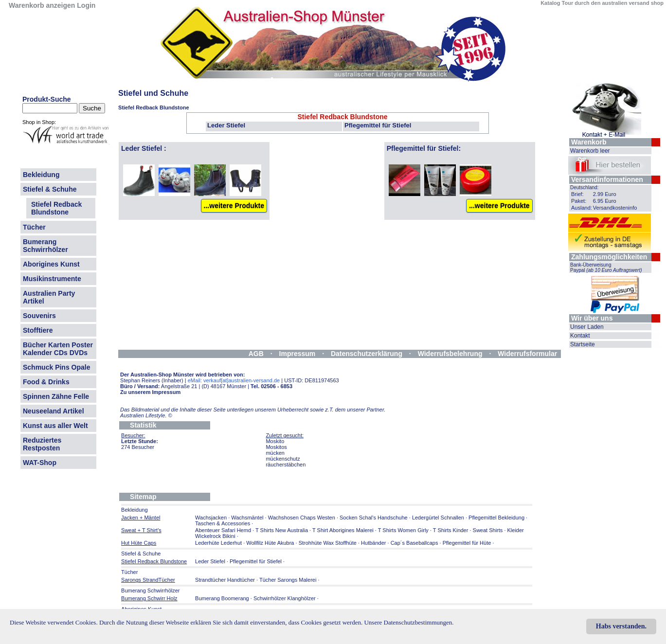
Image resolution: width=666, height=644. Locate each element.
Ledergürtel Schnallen (438, 518)
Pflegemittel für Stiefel (378, 125)
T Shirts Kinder (451, 530)
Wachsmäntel (247, 518)
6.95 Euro (605, 201)
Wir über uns (592, 318)
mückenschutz (283, 459)
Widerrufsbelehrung (450, 354)
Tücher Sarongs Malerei (288, 580)
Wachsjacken (211, 518)
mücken (275, 453)
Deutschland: (584, 188)
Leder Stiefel (226, 125)
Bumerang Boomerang (222, 598)
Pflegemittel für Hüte (467, 543)
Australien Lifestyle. (146, 415)
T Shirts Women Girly (403, 530)
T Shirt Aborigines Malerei (343, 530)
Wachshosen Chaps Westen (302, 518)
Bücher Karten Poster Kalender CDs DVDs (58, 349)
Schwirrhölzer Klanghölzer (285, 598)
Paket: (579, 201)
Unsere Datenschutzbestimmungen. (409, 622)
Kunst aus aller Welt (55, 426)
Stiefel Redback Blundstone (56, 208)
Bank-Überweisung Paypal (606, 268)
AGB (256, 354)
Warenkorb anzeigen (42, 5)
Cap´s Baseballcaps (414, 543)
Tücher (34, 227)
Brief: (577, 194)
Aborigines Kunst (51, 264)
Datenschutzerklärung (367, 354)
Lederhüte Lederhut (218, 543)
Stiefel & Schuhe (50, 189)
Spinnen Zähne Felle (56, 396)
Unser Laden (587, 327)
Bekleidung (41, 175)
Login (86, 5)
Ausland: (582, 208)
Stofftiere (38, 330)
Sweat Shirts (488, 530)
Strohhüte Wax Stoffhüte (328, 543)
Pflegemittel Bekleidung (496, 518)
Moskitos (276, 447)
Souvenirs (39, 316)
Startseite (583, 344)
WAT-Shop (40, 463)
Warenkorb (589, 142)
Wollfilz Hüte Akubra (270, 543)
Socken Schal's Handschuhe (374, 518)
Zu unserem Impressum (150, 392)
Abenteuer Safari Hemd (223, 530)
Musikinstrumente (52, 279)
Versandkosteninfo (615, 208)
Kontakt (580, 336)
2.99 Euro (605, 194)
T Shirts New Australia (282, 530)
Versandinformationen (607, 179)
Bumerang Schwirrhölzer (45, 246)
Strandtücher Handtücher (225, 580)
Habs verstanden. (621, 626)
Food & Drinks (46, 382)
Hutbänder (374, 543)
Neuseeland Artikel (54, 411)
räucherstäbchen (286, 465)
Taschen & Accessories (223, 523)
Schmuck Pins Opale (57, 367)
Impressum (297, 354)
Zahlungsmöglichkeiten (609, 257)
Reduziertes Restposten (42, 444)
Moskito (275, 441)
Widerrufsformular (527, 354)
